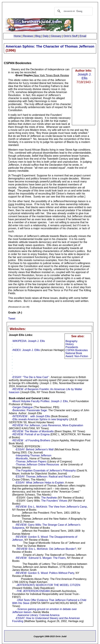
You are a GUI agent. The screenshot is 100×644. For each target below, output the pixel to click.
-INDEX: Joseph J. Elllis (26, 350)
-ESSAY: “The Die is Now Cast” (30, 377)
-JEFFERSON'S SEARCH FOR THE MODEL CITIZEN (48, 585)
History (70, 344)
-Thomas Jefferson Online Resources (37, 465)
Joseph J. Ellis (85, 76)
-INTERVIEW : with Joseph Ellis (31, 416)
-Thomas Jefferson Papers (31, 461)
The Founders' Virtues (54, 501)
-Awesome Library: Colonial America (38, 615)
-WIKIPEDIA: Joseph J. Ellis (28, 341)
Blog (38, 36)
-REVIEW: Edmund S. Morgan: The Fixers (40, 558)
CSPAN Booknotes (77, 350)
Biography (72, 341)
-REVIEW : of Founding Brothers (31, 440)
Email (83, 36)
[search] (73, 11)
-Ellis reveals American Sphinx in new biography (40, 419)
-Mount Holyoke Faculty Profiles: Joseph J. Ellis (40, 401)
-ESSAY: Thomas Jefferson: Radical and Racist (43, 477)
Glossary (56, 36)
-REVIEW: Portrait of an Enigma (31, 434)
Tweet (12, 319)
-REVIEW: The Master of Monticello (33, 431)
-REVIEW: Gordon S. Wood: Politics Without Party (45, 573)
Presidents (72, 347)
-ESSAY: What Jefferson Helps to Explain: (40, 483)
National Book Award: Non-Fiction (77, 355)
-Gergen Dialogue (22, 407)
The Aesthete (49, 498)
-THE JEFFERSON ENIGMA (33, 591)
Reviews (28, 36)
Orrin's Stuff (71, 36)
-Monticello (22, 458)
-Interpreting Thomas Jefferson (33, 455)
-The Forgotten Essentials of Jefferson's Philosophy (46, 471)
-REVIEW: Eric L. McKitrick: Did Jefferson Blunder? (46, 549)
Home (17, 36)
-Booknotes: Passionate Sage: (30, 410)
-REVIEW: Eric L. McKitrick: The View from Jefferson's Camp (51, 507)
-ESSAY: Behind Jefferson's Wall (34, 449)
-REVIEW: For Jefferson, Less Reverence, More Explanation (48, 425)
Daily (46, 36)
